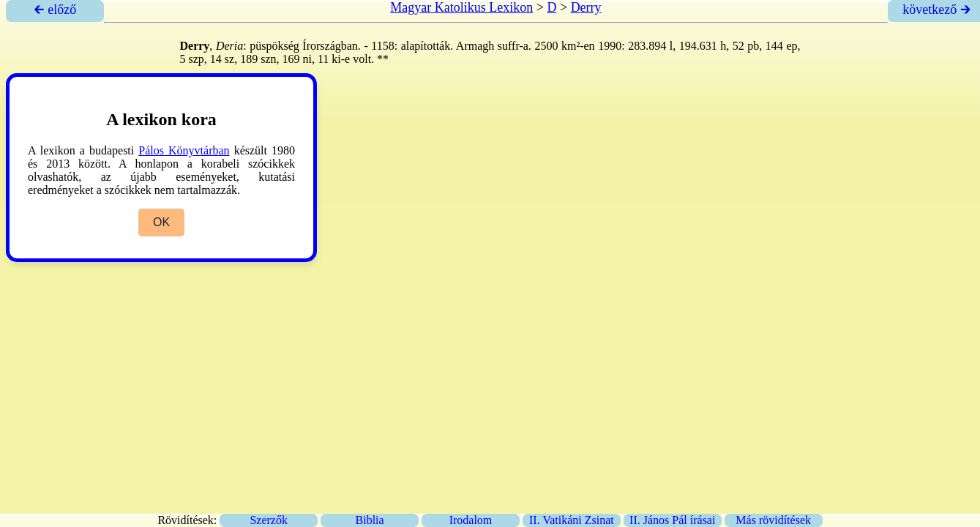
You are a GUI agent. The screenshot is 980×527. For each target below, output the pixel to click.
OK (161, 222)
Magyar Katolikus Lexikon (461, 7)
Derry (586, 7)
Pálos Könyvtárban (184, 150)
